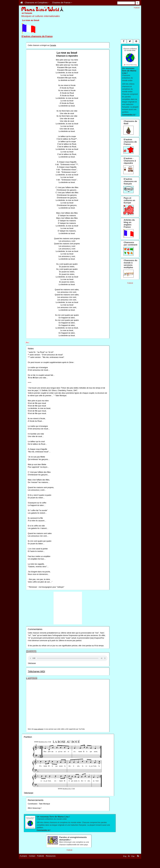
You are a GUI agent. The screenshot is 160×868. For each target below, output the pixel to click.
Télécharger (32, 663)
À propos (23, 856)
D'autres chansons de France (37, 36)
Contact (32, 856)
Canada (53, 45)
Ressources (51, 856)
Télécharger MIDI (36, 671)
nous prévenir (39, 729)
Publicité (41, 856)
